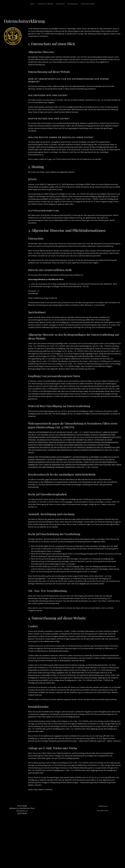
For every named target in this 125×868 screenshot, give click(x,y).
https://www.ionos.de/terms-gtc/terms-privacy (45, 189)
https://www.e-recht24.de (43, 790)
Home (32, 4)
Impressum (103, 806)
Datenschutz (103, 811)
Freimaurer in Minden (45, 4)
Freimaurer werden (88, 4)
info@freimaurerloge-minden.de (45, 298)
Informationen (73, 4)
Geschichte (60, 4)
